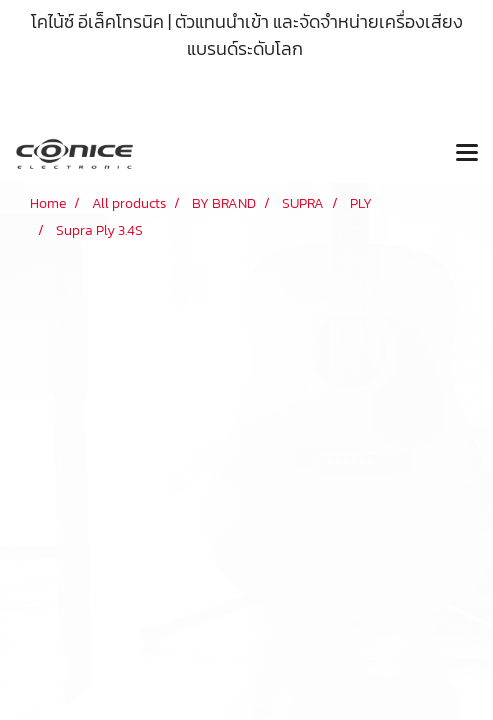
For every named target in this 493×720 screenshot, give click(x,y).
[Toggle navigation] (467, 154)
